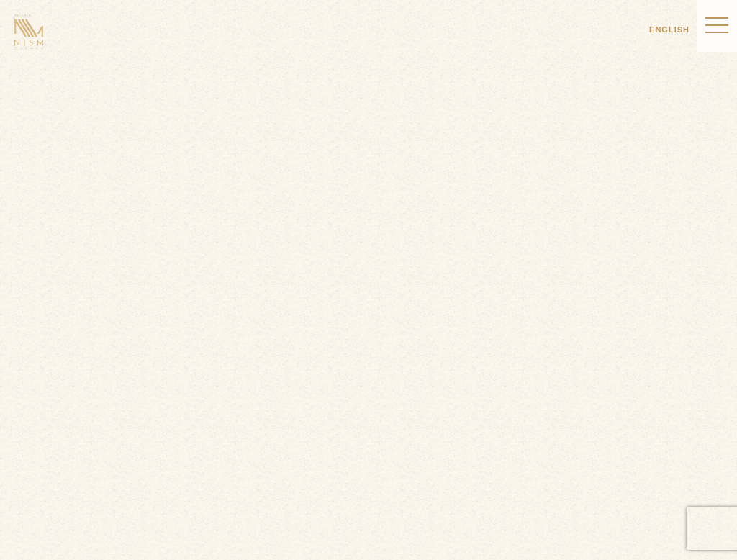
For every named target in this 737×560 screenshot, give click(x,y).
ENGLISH (669, 30)
